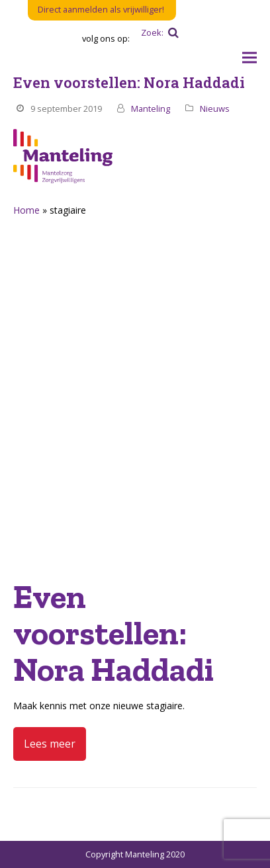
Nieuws (215, 108)
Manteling (151, 108)
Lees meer (50, 744)
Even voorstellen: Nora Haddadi (129, 82)
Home (26, 210)
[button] (249, 58)
